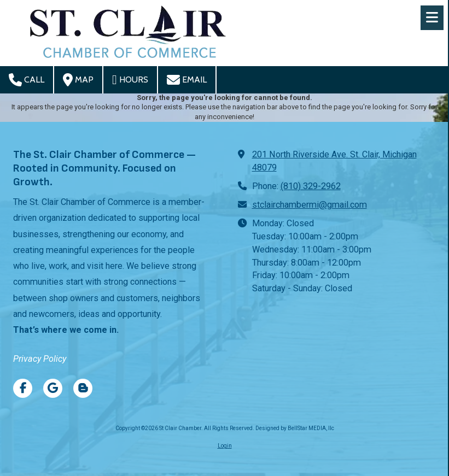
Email (187, 80)
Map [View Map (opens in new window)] (78, 80)
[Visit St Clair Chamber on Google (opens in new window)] (53, 388)
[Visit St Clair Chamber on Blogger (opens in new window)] (83, 388)
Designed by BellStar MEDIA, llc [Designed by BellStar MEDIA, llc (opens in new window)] (295, 428)
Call (27, 80)
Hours (130, 80)
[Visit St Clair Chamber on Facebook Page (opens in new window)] (23, 388)
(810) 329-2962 (311, 186)
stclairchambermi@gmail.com (310, 205)
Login (225, 446)
